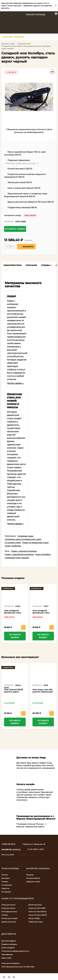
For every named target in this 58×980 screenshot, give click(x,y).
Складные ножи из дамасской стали (23, 539)
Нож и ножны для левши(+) (22, 188)
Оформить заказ (33, 882)
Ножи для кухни (8, 908)
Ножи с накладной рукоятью (19, 554)
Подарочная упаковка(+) (20, 207)
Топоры (5, 915)
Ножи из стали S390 (37, 908)
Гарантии (5, 888)
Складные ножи (24, 44)
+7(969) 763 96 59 (8, 844)
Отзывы (5, 882)
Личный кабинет (33, 878)
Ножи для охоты (8, 905)
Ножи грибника (13, 546)
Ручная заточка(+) (18, 169)
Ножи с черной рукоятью (24, 551)
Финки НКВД (34, 918)
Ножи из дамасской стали (35, 543)
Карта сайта (6, 958)
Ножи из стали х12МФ (38, 915)
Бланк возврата (8, 948)
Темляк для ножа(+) (18, 182)
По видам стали (13, 543)
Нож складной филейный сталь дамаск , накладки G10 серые (13, 614)
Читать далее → (15, 383)
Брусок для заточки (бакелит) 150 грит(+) (29, 202)
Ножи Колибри (43, 554)
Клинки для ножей (9, 918)
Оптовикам (6, 892)
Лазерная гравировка (17, 160)
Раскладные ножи (9, 912)
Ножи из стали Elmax (37, 912)
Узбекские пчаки (36, 922)
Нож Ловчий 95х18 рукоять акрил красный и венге (13, 692)
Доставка (5, 878)
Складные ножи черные (17, 558)
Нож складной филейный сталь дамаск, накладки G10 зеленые (41, 614)
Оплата (5, 875)
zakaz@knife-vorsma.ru (11, 849)
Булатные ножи (35, 905)
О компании (7, 885)
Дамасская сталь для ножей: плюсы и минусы (14, 401)
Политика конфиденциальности (15, 951)
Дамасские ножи (9, 922)
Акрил (11, 296)
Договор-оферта (9, 941)
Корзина (30, 875)
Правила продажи (9, 944)
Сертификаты (7, 954)
